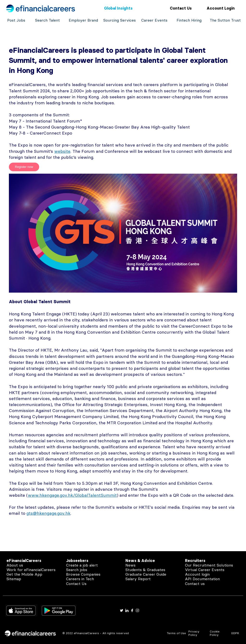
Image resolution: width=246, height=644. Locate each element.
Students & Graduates (145, 570)
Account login (197, 574)
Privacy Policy (194, 633)
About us (15, 565)
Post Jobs (16, 20)
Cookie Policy (215, 633)
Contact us (195, 584)
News (130, 565)
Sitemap (14, 579)
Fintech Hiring (189, 20)
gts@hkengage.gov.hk (48, 513)
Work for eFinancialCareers (31, 570)
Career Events (154, 20)
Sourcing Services (120, 20)
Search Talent (47, 20)
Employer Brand (83, 20)
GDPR (235, 633)
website (62, 151)
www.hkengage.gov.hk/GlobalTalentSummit (72, 495)
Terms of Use (176, 633)
